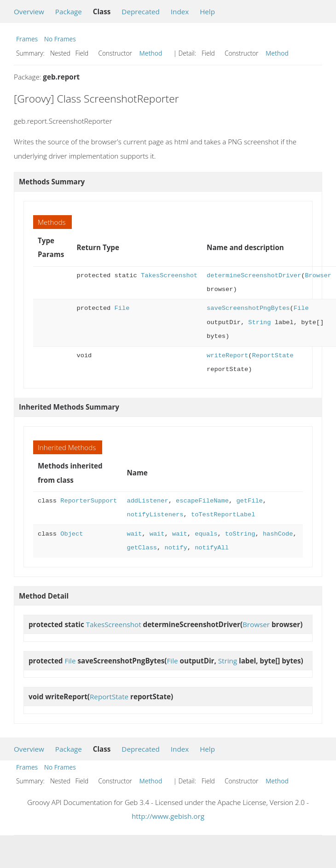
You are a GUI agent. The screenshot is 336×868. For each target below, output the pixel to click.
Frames (27, 39)
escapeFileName (202, 501)
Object (72, 534)
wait (134, 534)
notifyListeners (155, 515)
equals (206, 534)
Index (180, 11)
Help (207, 11)
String (259, 323)
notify (176, 548)
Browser (318, 276)
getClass (142, 548)
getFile (249, 501)
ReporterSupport (89, 501)
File (122, 308)
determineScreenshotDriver (254, 276)
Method (151, 53)
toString (240, 534)
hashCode (278, 534)
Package (69, 11)
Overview (29, 11)
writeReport (227, 356)
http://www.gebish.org (168, 816)
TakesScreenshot (169, 276)
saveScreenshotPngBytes (248, 308)
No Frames (60, 39)
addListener (147, 501)
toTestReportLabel (223, 515)
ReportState (272, 356)
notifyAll (212, 548)
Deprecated (141, 11)
